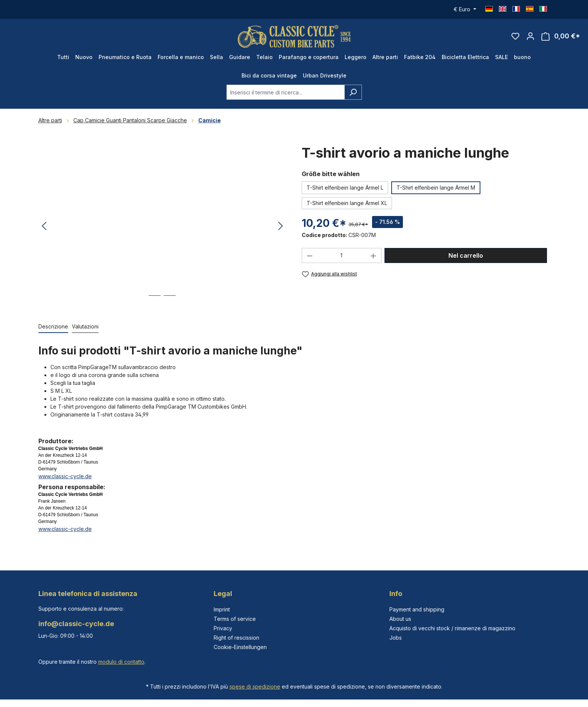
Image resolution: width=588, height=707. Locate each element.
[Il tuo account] (530, 36)
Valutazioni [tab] (85, 326)
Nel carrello (466, 255)
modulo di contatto (121, 662)
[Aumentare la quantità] (374, 255)
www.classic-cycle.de (65, 476)
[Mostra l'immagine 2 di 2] (170, 301)
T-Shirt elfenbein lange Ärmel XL (347, 203)
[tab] (53, 327)
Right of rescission (236, 638)
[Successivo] (281, 226)
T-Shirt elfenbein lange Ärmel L (345, 188)
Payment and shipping (417, 609)
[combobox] (286, 92)
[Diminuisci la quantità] (310, 255)
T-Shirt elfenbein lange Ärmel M (436, 188)
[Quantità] (341, 255)
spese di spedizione (255, 686)
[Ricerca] (353, 92)
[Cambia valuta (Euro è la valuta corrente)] (465, 9)
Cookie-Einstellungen (240, 647)
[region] (163, 226)
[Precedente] (44, 226)
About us (400, 619)
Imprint (222, 609)
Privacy (223, 628)
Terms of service (235, 619)
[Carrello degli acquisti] (561, 36)
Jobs (396, 638)
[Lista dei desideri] (515, 36)
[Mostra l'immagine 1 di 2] (155, 301)
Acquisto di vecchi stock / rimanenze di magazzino (452, 628)
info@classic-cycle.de (76, 624)
